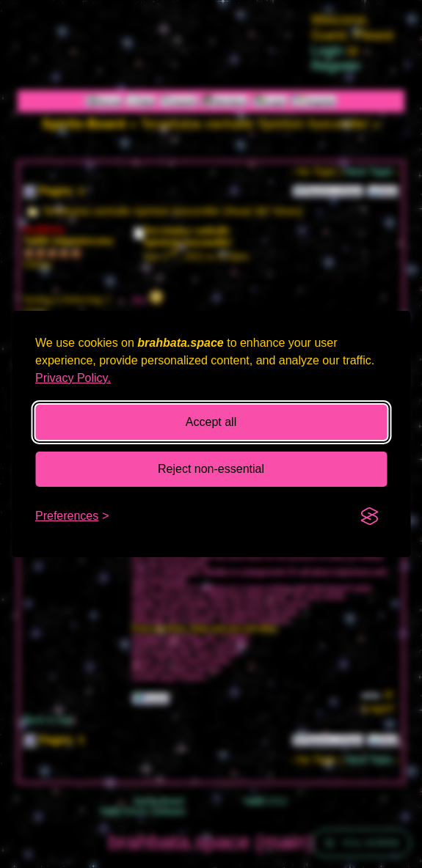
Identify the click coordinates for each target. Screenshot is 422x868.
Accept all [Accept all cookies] (211, 422)
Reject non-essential (211, 469)
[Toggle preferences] (72, 516)
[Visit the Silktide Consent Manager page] (369, 516)
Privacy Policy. (73, 378)
